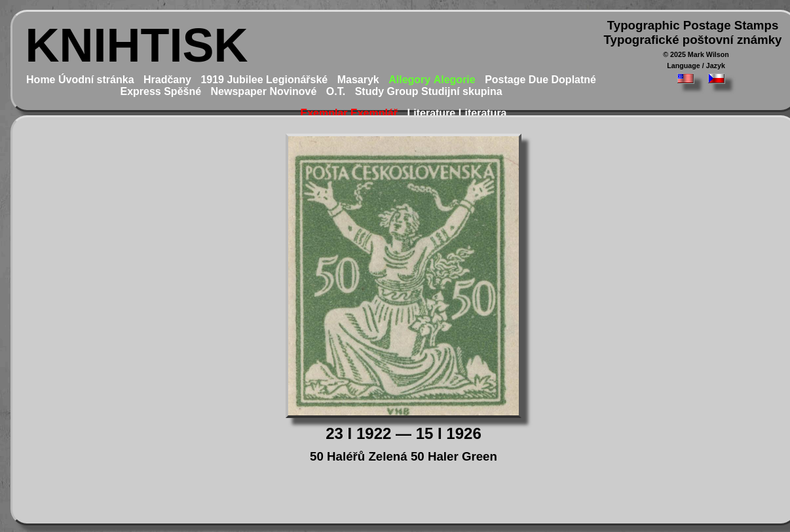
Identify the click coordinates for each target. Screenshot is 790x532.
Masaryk (358, 80)
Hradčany (167, 80)
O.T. (336, 91)
